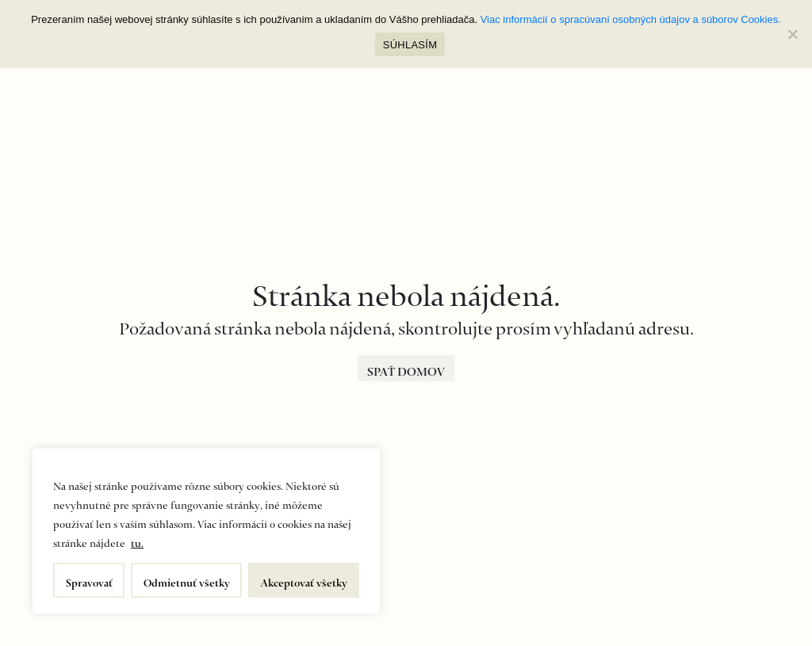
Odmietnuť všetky (187, 580)
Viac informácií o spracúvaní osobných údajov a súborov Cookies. (631, 19)
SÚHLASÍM (410, 45)
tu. (137, 540)
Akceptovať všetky (304, 580)
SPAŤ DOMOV (406, 368)
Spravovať (89, 580)
